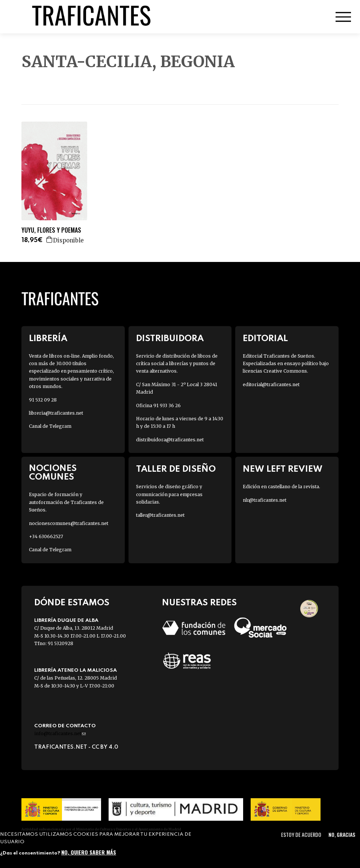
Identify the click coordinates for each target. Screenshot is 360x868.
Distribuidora (170, 339)
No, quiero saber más (89, 852)
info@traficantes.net (60, 733)
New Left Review (283, 469)
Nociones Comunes (53, 473)
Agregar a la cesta (50, 239)
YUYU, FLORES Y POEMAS (51, 230)
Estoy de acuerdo (301, 834)
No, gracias (342, 834)
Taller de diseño (176, 469)
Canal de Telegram (50, 426)
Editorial (265, 339)
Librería (48, 339)
